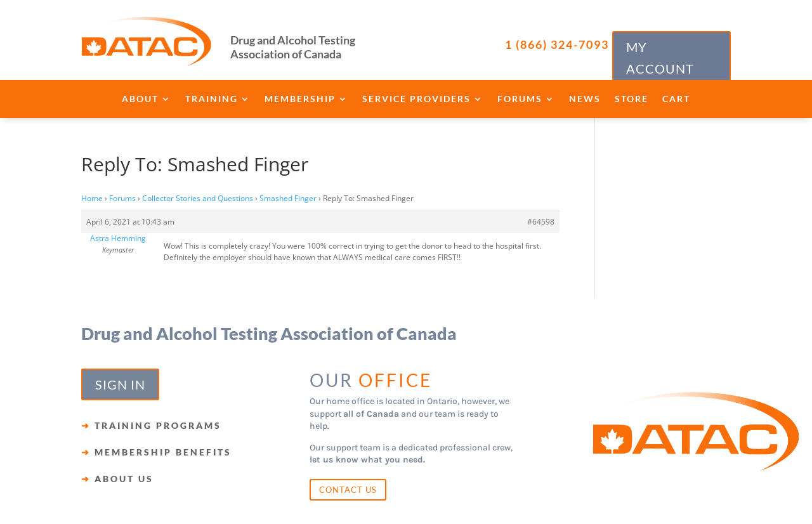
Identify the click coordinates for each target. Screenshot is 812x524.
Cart (676, 99)
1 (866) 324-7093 (557, 44)
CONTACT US (348, 490)
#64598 (541, 222)
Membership (300, 99)
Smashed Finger (288, 198)
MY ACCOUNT (660, 58)
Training (212, 99)
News (585, 99)
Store (632, 99)
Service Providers (416, 99)
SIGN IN (120, 384)
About (140, 99)
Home (92, 198)
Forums (520, 99)
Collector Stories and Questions (198, 198)
